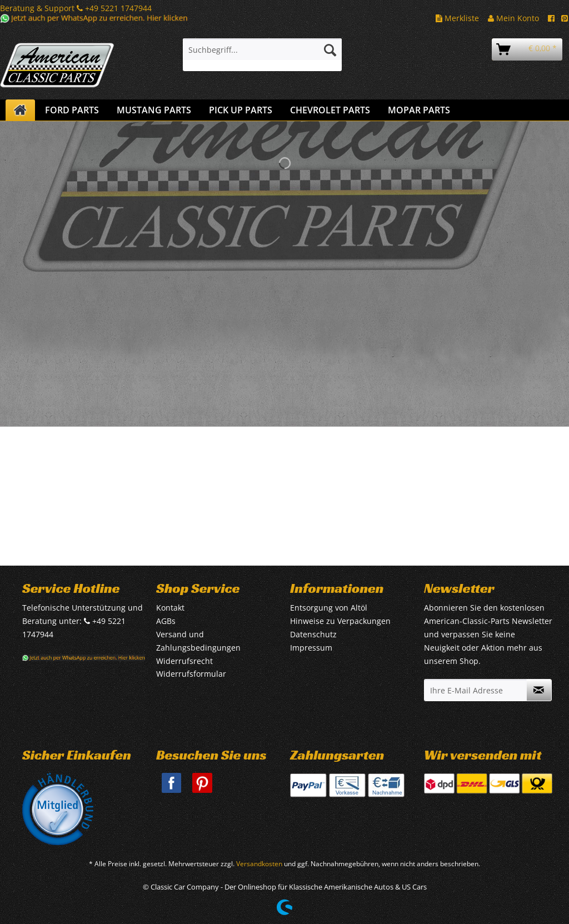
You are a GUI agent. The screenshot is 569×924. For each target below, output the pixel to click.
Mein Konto (513, 18)
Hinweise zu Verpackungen (340, 621)
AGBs (166, 621)
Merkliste (457, 18)
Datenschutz (313, 634)
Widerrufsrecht (184, 661)
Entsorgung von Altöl (329, 608)
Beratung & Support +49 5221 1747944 (76, 8)
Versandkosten (259, 864)
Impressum (311, 648)
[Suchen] (330, 49)
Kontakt (170, 608)
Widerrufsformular (191, 674)
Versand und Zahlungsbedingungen (198, 641)
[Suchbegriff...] (263, 49)
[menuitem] (263, 55)
